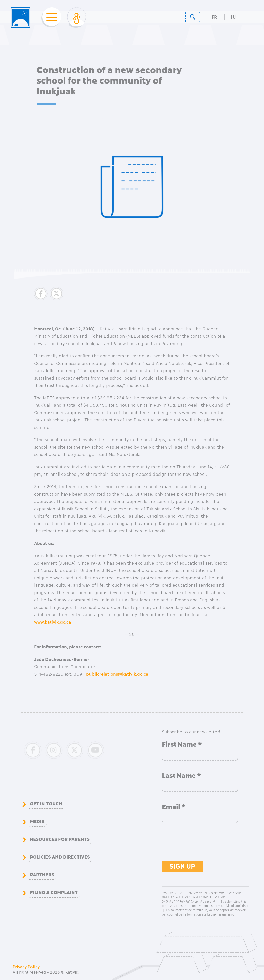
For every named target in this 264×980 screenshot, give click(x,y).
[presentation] (200, 844)
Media (37, 822)
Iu (233, 17)
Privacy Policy (26, 967)
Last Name (182, 776)
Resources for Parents (60, 839)
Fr (214, 17)
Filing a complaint (54, 893)
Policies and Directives (60, 857)
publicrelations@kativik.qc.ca (117, 674)
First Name (182, 744)
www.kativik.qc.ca (53, 622)
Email (174, 807)
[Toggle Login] (77, 18)
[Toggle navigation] (50, 18)
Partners (42, 875)
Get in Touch (46, 804)
